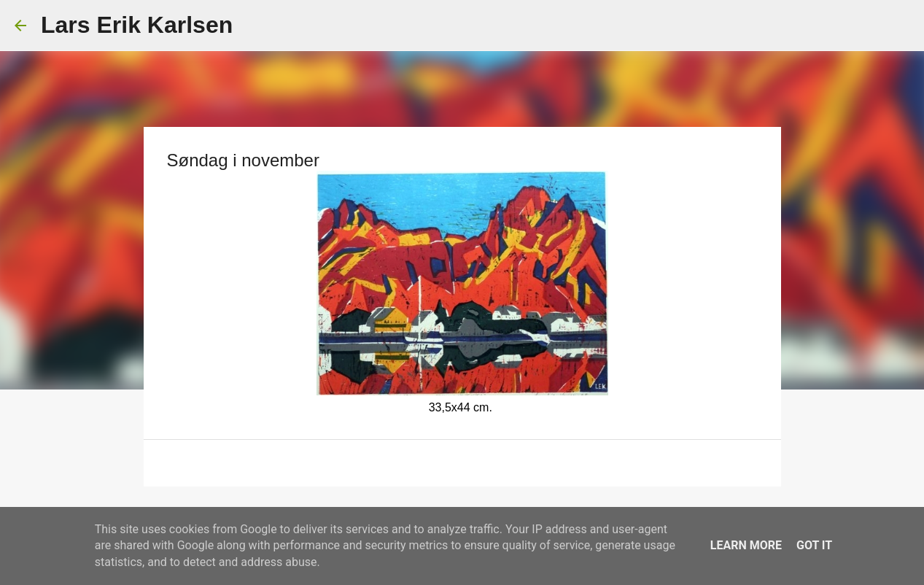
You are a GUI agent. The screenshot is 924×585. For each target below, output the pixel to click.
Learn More (746, 545)
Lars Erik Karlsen (137, 25)
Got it (814, 545)
